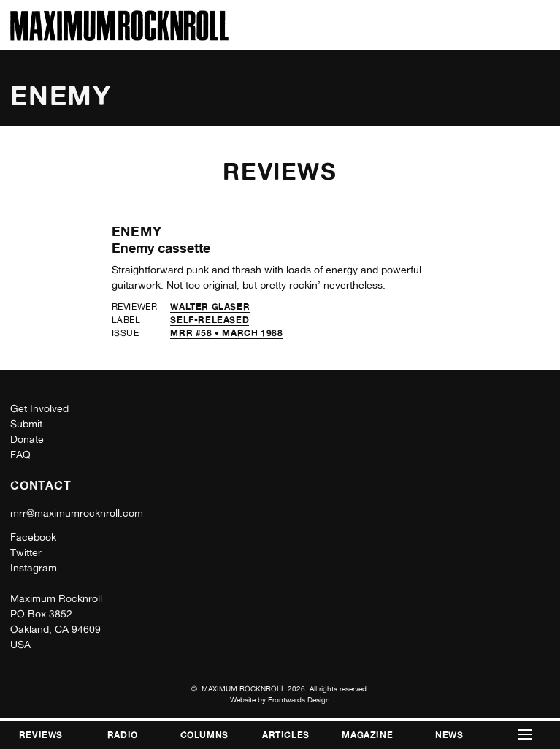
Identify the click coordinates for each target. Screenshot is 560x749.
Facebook (33, 537)
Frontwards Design (299, 699)
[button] (525, 735)
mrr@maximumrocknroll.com (77, 513)
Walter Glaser (210, 307)
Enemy (137, 231)
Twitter (26, 552)
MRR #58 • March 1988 (226, 333)
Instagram (34, 568)
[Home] (119, 37)
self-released (210, 320)
